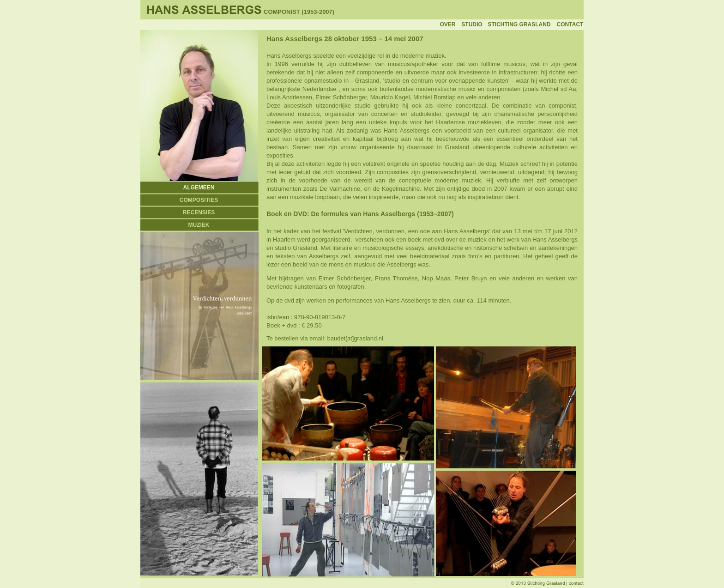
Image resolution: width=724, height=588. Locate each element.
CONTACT (570, 24)
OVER (447, 24)
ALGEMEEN (199, 188)
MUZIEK (199, 225)
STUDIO (472, 24)
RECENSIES (199, 212)
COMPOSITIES (199, 200)
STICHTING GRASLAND (519, 24)
